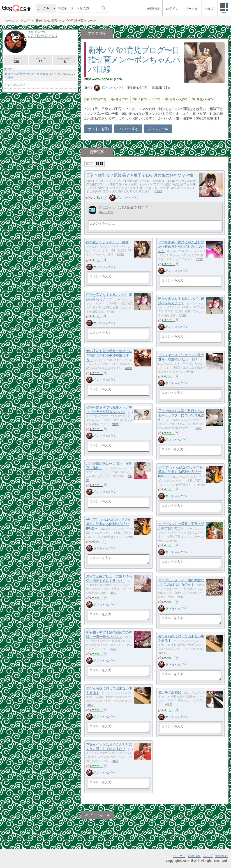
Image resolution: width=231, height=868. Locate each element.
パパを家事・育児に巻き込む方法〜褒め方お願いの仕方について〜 (181, 246)
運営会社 (222, 856)
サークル (179, 856)
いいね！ (97, 197)
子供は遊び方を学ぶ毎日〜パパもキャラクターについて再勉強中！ (181, 415)
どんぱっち (106, 207)
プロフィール (158, 129)
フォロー (16, 60)
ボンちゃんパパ (109, 87)
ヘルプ (208, 856)
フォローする (128, 129)
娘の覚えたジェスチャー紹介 (107, 242)
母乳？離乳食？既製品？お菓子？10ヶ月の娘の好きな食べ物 (140, 175)
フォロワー (40, 60)
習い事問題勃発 (170, 692)
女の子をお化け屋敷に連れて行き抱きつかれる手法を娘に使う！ (109, 355)
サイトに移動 (98, 129)
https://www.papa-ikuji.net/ (103, 79)
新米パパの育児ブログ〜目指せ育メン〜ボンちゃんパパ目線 (134, 60)
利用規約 (194, 856)
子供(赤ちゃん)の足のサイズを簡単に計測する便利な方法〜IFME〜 (180, 472)
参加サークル (65, 60)
